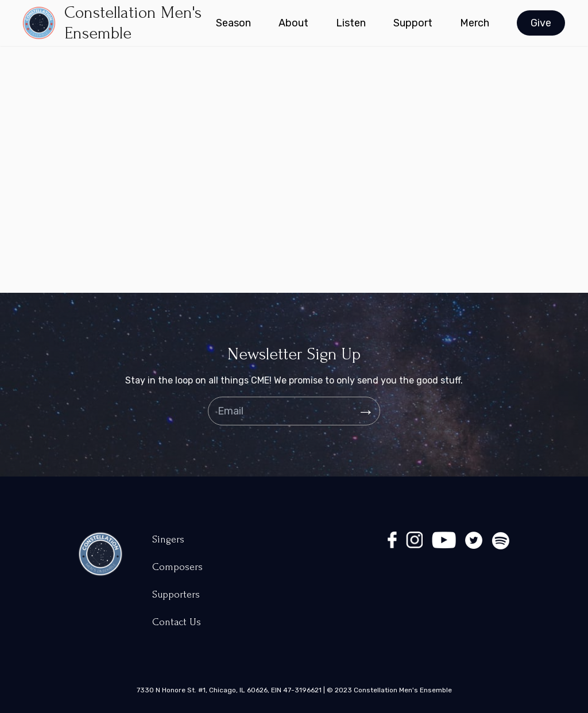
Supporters (176, 594)
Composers (177, 567)
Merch (475, 23)
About (293, 23)
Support (413, 23)
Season (233, 23)
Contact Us (177, 622)
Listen (351, 23)
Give (541, 23)
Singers (168, 539)
